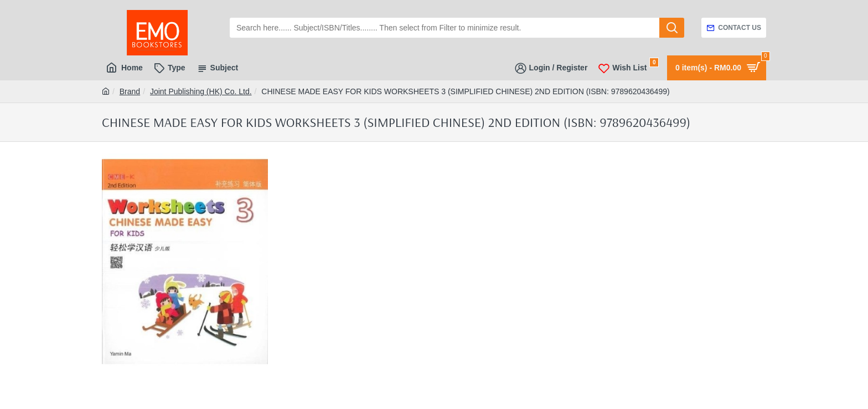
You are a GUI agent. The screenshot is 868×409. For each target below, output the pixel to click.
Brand (130, 91)
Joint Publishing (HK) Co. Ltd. (201, 91)
